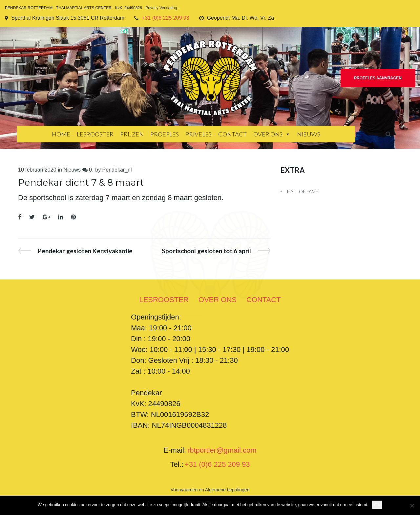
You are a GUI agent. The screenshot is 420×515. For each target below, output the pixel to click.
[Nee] (412, 505)
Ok (377, 505)
